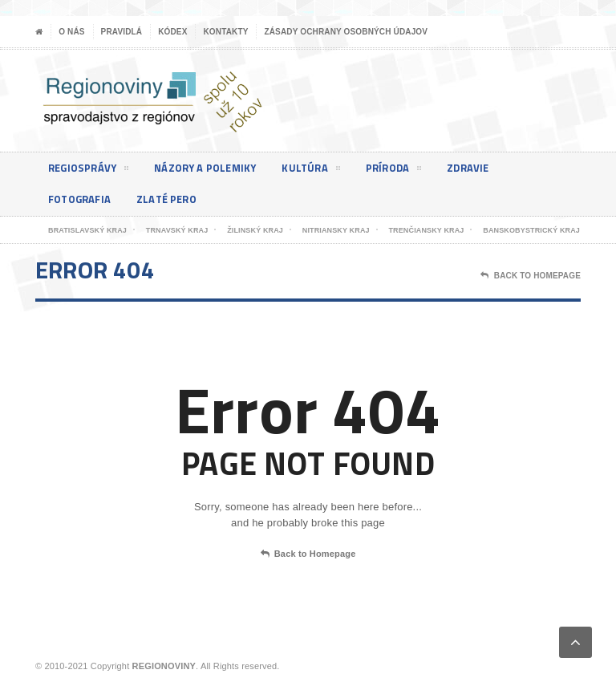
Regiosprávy (91, 171)
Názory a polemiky (213, 168)
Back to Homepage (308, 554)
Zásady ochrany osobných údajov (346, 32)
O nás (71, 32)
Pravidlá (122, 32)
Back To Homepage (531, 276)
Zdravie (486, 168)
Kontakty (225, 32)
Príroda (408, 171)
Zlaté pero (174, 199)
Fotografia (82, 199)
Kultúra (323, 171)
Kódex (172, 32)
